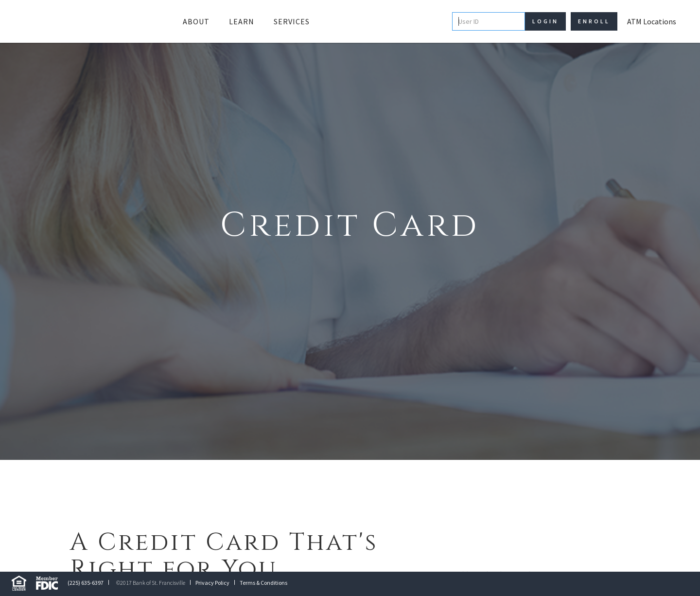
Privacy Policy (212, 583)
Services (292, 21)
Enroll (594, 21)
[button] (196, 21)
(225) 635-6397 (86, 583)
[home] (87, 21)
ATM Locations (652, 21)
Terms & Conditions (263, 583)
